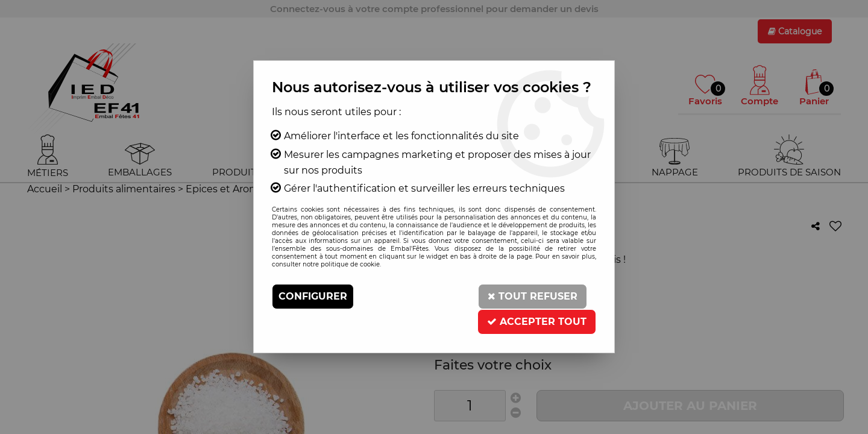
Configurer (313, 296)
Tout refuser (533, 296)
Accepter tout (537, 322)
